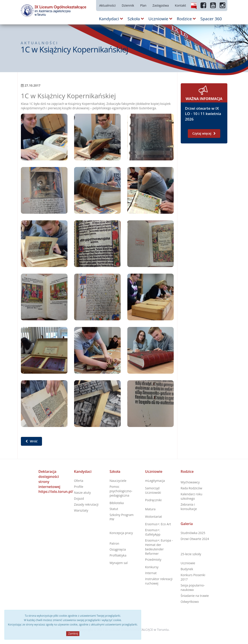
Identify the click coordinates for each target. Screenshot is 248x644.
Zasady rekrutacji (86, 504)
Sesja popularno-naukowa (193, 587)
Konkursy (152, 567)
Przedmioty (153, 560)
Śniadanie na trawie (195, 596)
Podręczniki (153, 500)
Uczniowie (154, 471)
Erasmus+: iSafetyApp (153, 532)
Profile (78, 487)
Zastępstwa (161, 5)
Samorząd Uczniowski (153, 490)
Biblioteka (117, 503)
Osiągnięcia (118, 549)
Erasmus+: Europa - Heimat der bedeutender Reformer (159, 547)
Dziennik (128, 5)
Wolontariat (154, 517)
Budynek (187, 569)
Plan (143, 5)
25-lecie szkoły (191, 554)
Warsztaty (81, 510)
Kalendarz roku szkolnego (191, 496)
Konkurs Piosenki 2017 (193, 577)
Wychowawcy (190, 482)
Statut (114, 509)
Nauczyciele (118, 481)
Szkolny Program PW (121, 517)
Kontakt (180, 5)
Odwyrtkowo (190, 602)
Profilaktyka (118, 555)
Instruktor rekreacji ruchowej (159, 581)
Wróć (31, 441)
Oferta (78, 481)
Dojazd (79, 498)
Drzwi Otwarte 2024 (195, 539)
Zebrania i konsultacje (189, 507)
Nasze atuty (82, 493)
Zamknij (73, 634)
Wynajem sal (119, 563)
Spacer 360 (211, 19)
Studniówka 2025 (193, 533)
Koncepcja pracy (121, 533)
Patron (114, 543)
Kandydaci (83, 471)
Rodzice (187, 471)
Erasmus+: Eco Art (158, 524)
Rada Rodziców (191, 488)
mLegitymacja (155, 481)
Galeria (187, 524)
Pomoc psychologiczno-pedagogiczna (121, 491)
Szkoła (115, 471)
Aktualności (107, 5)
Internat (151, 573)
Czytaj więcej (204, 133)
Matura (150, 509)
